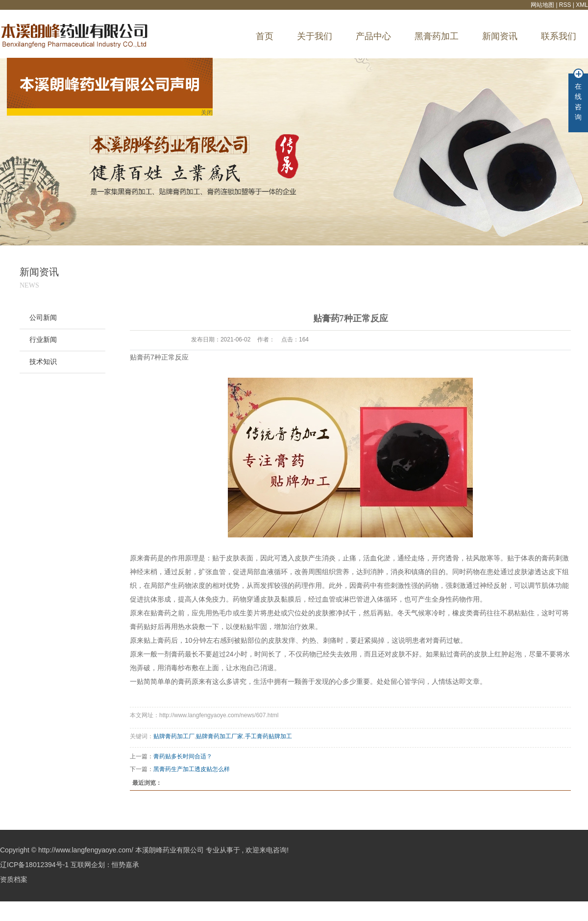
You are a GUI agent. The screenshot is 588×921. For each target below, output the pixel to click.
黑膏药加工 (437, 36)
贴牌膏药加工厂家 (220, 736)
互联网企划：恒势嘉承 (105, 865)
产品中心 (373, 36)
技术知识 (43, 362)
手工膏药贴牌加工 (269, 736)
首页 (265, 36)
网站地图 (543, 5)
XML (582, 5)
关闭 (204, 114)
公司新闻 (43, 318)
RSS (565, 5)
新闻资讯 (500, 36)
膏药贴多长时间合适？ (183, 756)
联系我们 (559, 36)
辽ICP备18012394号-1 (34, 865)
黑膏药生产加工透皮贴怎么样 (192, 769)
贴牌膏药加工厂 (174, 736)
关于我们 (315, 36)
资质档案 (14, 879)
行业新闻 (43, 340)
